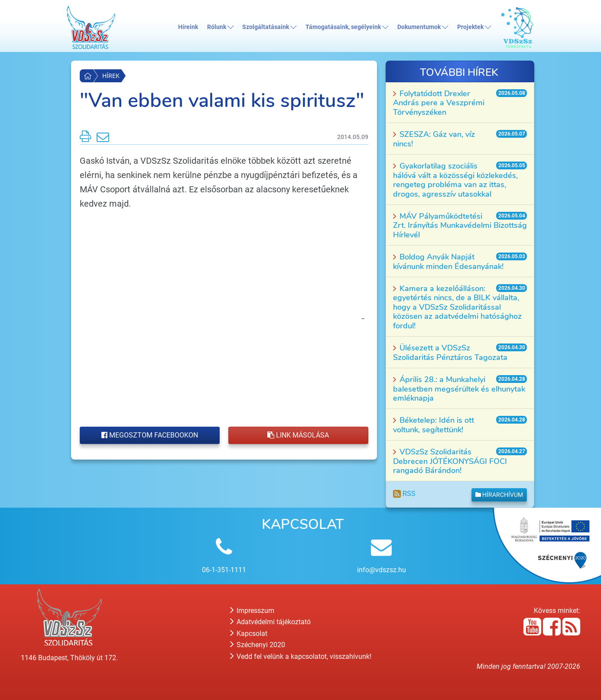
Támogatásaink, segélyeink (347, 27)
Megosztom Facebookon (150, 435)
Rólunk (220, 27)
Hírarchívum (499, 495)
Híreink (188, 27)
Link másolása (298, 435)
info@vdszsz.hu (382, 570)
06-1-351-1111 (224, 570)
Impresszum (252, 611)
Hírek (111, 76)
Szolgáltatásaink (269, 27)
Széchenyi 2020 (258, 645)
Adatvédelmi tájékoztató (270, 622)
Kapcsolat (249, 634)
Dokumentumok (423, 27)
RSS (404, 494)
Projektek (474, 27)
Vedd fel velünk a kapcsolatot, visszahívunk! (301, 656)
